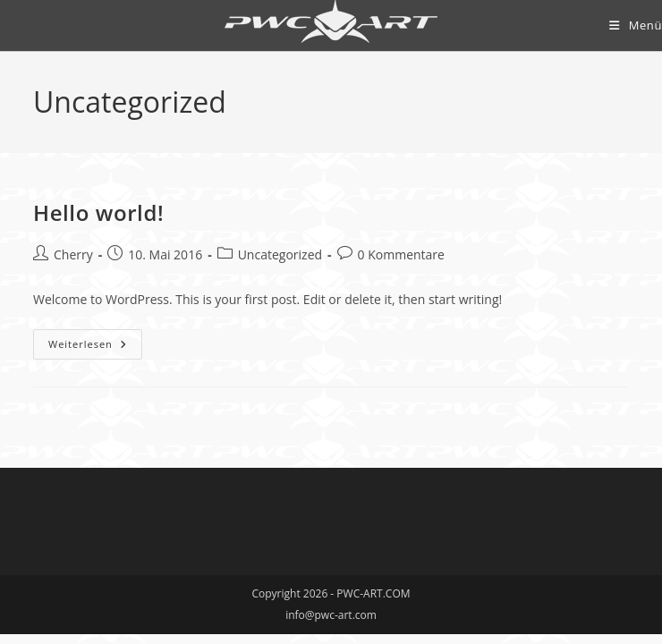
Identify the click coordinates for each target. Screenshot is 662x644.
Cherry (73, 254)
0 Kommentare (401, 254)
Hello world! (98, 212)
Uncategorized (280, 254)
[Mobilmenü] (636, 25)
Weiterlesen (95, 347)
